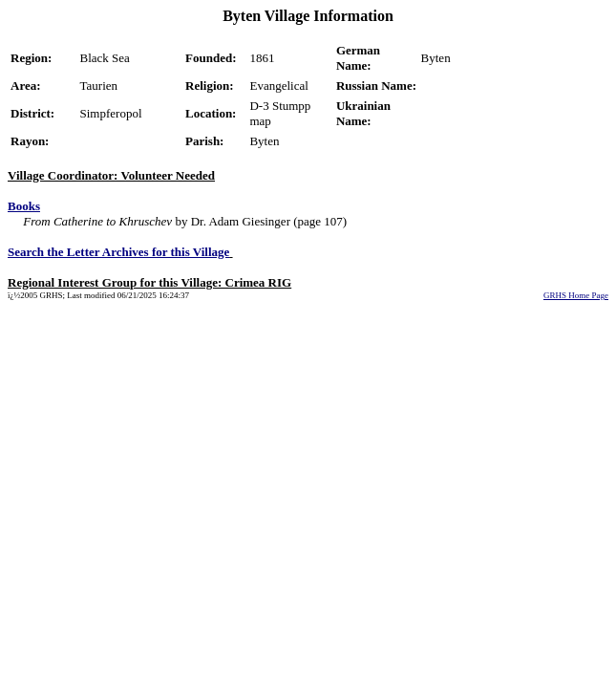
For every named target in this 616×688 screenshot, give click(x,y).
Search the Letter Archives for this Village (118, 252)
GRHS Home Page (576, 295)
